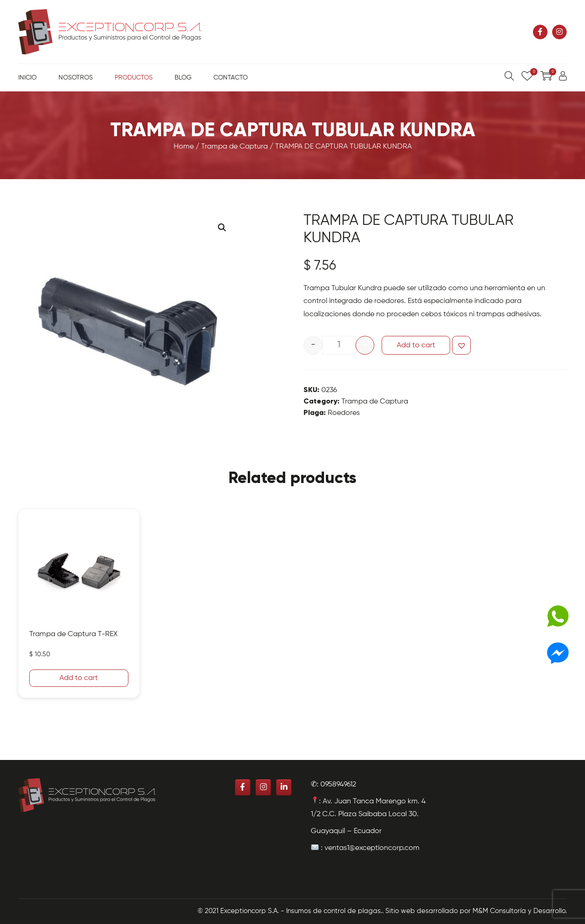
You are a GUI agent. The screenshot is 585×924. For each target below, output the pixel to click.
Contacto (231, 78)
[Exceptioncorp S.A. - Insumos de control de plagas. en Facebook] (540, 32)
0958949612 (338, 785)
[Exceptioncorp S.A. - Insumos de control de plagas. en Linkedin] (284, 787)
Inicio (27, 78)
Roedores (344, 413)
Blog (183, 78)
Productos (134, 78)
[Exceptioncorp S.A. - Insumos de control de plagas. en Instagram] (559, 32)
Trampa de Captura (234, 147)
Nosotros (76, 78)
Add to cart (416, 345)
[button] (461, 345)
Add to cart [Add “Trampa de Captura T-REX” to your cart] (79, 678)
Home (184, 147)
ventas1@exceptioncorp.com (372, 848)
